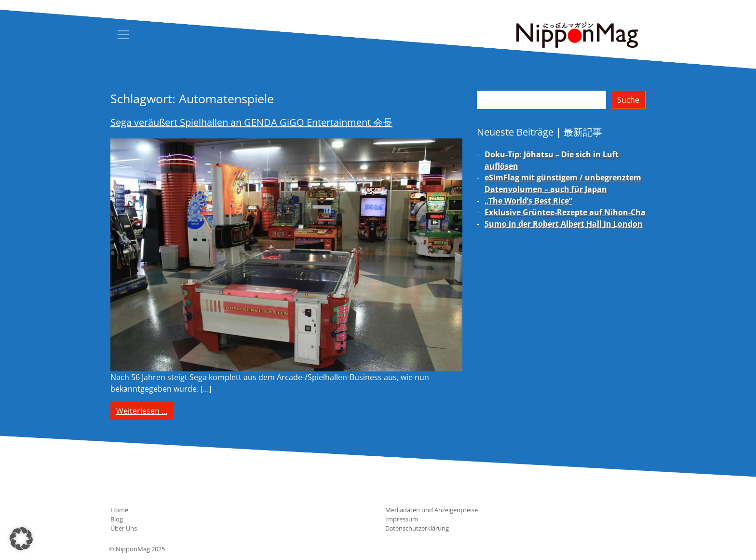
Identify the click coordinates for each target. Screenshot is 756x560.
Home (119, 510)
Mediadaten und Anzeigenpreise (432, 510)
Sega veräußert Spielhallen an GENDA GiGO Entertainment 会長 (251, 122)
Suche (628, 100)
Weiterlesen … (145, 410)
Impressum (402, 519)
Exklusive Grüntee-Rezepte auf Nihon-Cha (565, 212)
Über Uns (124, 528)
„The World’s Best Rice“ (528, 201)
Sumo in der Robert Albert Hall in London (564, 224)
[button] (21, 539)
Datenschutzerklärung (417, 528)
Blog (117, 519)
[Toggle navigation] (123, 35)
